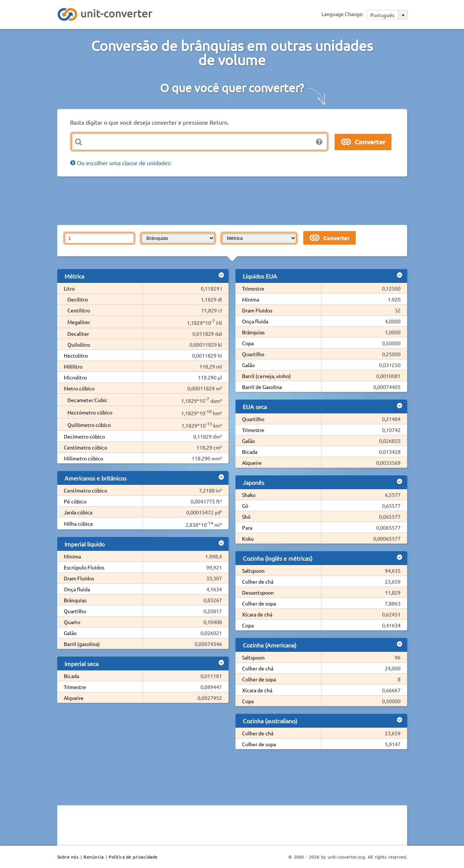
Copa (248, 343)
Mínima (72, 556)
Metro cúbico (79, 388)
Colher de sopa (259, 603)
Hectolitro (76, 355)
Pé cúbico (75, 501)
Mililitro (73, 366)
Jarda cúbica (78, 512)
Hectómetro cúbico (90, 412)
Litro (69, 288)
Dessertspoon (258, 592)
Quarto (72, 622)
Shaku (249, 495)
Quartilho (75, 611)
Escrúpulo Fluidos (84, 567)
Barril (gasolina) (82, 644)
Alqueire (74, 698)
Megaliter (79, 322)
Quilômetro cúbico (89, 425)
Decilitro (78, 299)
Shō (246, 517)
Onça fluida (77, 589)
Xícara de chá (257, 614)
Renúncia (93, 857)
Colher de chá (258, 581)
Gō (245, 506)
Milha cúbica (78, 523)
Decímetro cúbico (84, 436)
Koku (248, 538)
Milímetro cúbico (83, 458)
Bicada (71, 676)
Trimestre (75, 687)
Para (247, 528)
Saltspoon (253, 571)
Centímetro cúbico (85, 447)
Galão (70, 633)
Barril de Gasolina (262, 387)
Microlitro (75, 377)
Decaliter (78, 334)
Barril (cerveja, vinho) (266, 376)
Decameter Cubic (87, 400)
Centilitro (79, 310)
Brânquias (75, 600)
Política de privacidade (133, 857)
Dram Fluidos (79, 578)
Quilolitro (79, 345)
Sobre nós (68, 857)
